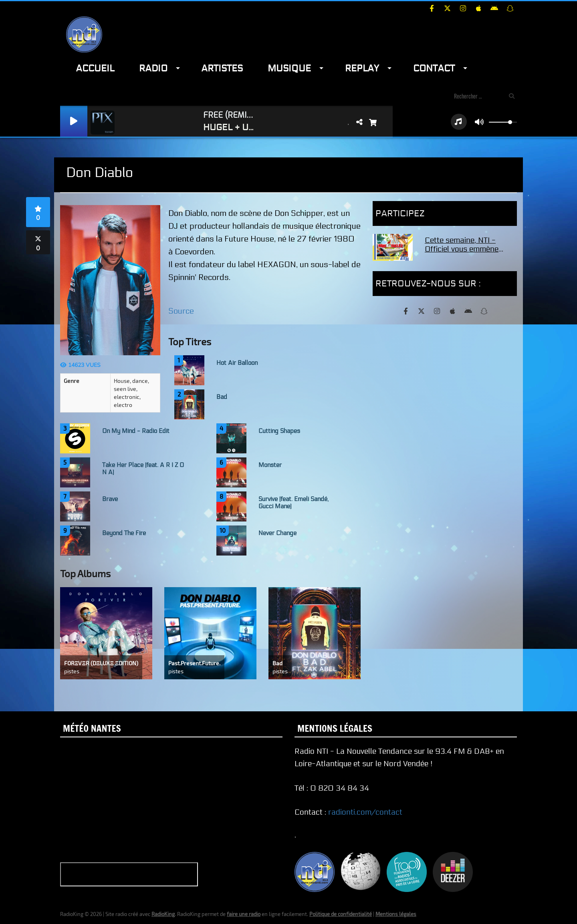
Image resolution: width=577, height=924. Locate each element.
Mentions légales (396, 914)
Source (181, 311)
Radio (153, 68)
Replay (362, 68)
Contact (434, 68)
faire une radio (244, 914)
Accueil (95, 68)
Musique (289, 68)
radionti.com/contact (365, 812)
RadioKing (163, 914)
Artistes (222, 68)
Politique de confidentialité (341, 914)
